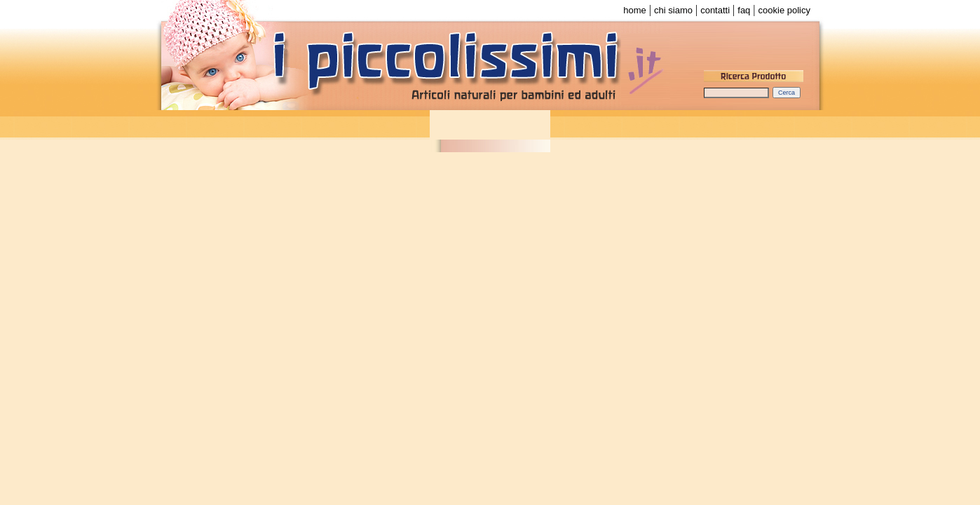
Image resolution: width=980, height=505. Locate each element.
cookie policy (784, 10)
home (635, 10)
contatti (715, 10)
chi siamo (673, 10)
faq (744, 10)
